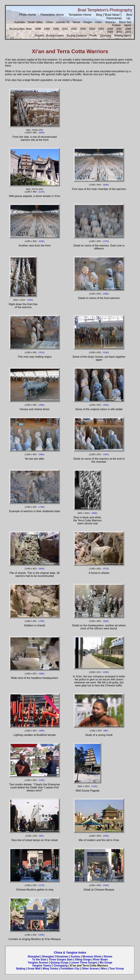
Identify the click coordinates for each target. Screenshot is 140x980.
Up (128, 18)
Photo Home (27, 15)
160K (105, 185)
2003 (83, 29)
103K (30, 300)
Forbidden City (70, 969)
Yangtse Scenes (38, 963)
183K (41, 569)
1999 (47, 29)
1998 (38, 29)
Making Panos (123, 36)
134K (105, 454)
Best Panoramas (119, 16)
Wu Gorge (106, 963)
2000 (56, 29)
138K (105, 294)
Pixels (93, 36)
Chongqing (60, 966)
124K (105, 352)
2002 (74, 29)
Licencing (106, 36)
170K (41, 621)
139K (41, 405)
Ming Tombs (51, 969)
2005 (101, 29)
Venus (76, 22)
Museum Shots (92, 957)
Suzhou (76, 957)
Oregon (87, 22)
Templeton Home (80, 15)
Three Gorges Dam (61, 960)
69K (105, 731)
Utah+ (99, 22)
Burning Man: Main (21, 29)
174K (41, 507)
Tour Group (117, 969)
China (49, 22)
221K (41, 192)
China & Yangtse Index (70, 953)
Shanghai (34, 957)
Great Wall (34, 969)
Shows (108, 957)
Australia (20, 22)
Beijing (21, 969)
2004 (92, 29)
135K (105, 672)
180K (105, 621)
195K (41, 133)
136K (105, 836)
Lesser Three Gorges (84, 963)
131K (41, 352)
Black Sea (125, 22)
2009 (110, 32)
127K (105, 241)
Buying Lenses (55, 36)
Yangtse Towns (42, 966)
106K (105, 405)
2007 (119, 29)
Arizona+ (111, 22)
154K (105, 885)
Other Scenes (90, 969)
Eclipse (116, 25)
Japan (127, 25)
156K (41, 674)
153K (41, 241)
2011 (128, 32)
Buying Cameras (77, 36)
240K (41, 935)
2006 (110, 29)
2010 (119, 32)
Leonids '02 (63, 22)
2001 (65, 29)
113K (41, 780)
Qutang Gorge (59, 963)
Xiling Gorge (83, 960)
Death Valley (35, 22)
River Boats (100, 960)
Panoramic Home (52, 15)
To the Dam (39, 960)
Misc (104, 969)
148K (41, 731)
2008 (128, 29)
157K (105, 569)
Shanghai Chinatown (55, 957)
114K (94, 786)
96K (41, 836)
